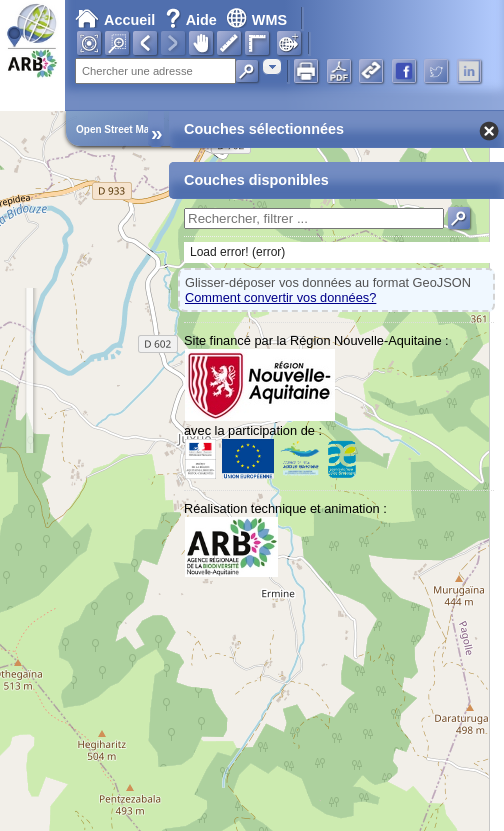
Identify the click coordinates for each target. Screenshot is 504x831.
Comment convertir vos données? (280, 297)
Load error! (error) (237, 252)
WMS (256, 20)
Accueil (115, 20)
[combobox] (272, 66)
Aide (193, 20)
